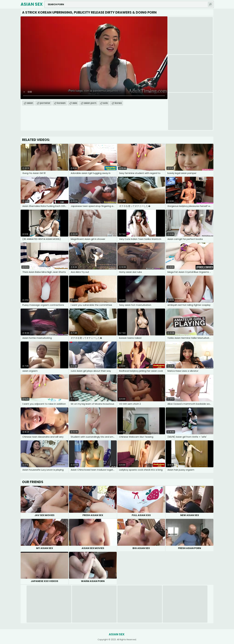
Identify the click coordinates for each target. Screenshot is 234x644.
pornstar (45, 103)
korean (61, 103)
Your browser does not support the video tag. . (94, 58)
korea (118, 103)
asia (75, 103)
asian (30, 103)
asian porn (90, 103)
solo (106, 103)
